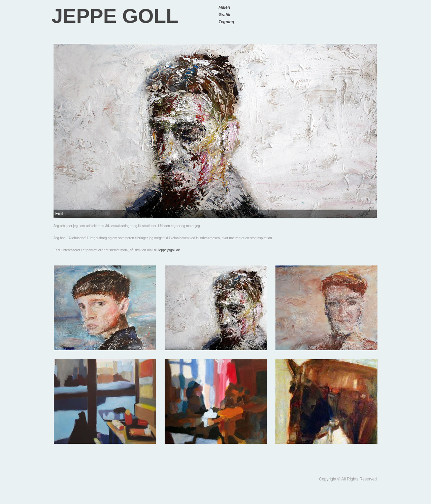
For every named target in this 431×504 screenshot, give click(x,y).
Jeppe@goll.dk (169, 250)
